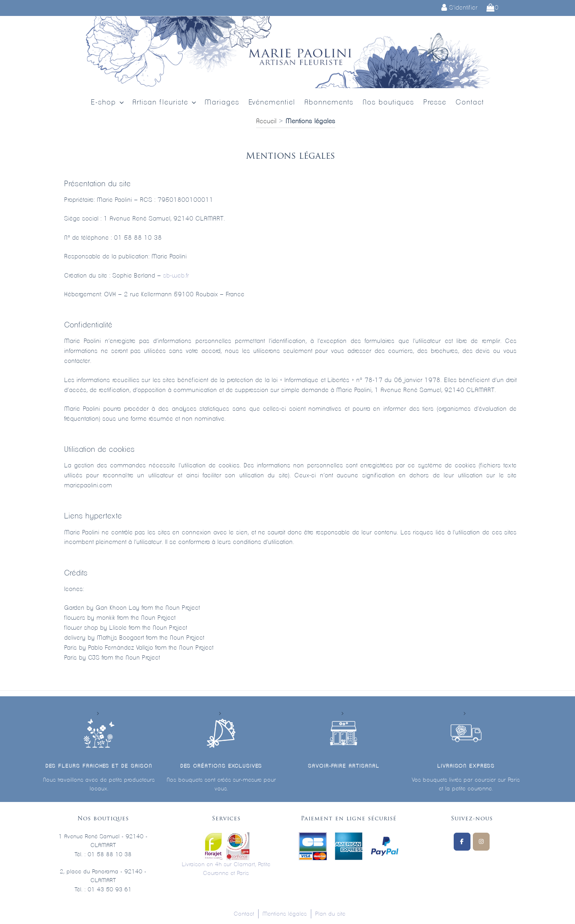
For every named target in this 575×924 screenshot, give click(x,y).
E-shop (108, 103)
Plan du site (330, 914)
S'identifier (459, 8)
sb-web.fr (176, 276)
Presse (435, 102)
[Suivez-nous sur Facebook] (462, 842)
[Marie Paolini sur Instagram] (481, 842)
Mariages (222, 102)
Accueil (266, 121)
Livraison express (466, 766)
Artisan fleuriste (165, 103)
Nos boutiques (388, 102)
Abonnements (329, 102)
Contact (470, 102)
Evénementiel (272, 102)
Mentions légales (285, 914)
